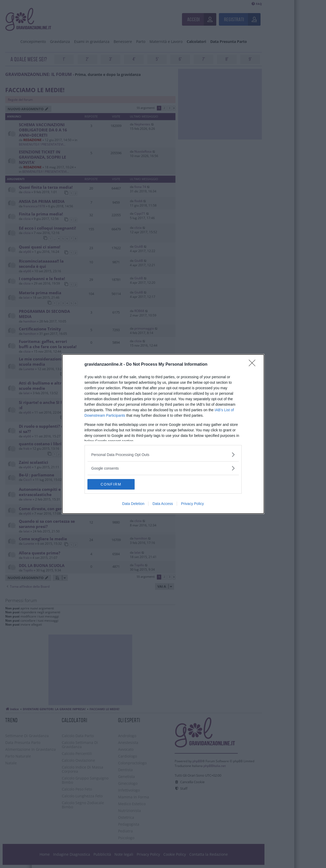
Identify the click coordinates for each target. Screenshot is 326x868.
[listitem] (163, 455)
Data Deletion (133, 504)
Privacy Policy (192, 504)
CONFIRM (112, 484)
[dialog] (163, 434)
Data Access (163, 504)
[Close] (254, 365)
